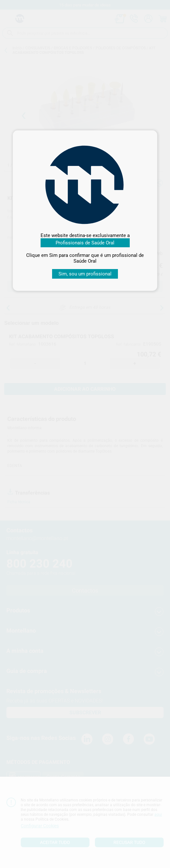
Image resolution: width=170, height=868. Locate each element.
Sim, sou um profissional (85, 274)
